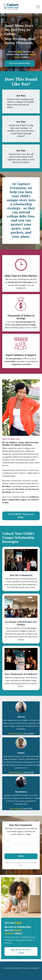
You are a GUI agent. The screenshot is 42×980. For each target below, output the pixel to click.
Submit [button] (21, 856)
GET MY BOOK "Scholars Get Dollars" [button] (21, 516)
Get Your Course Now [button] (20, 63)
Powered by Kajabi (21, 974)
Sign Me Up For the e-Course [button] (21, 951)
